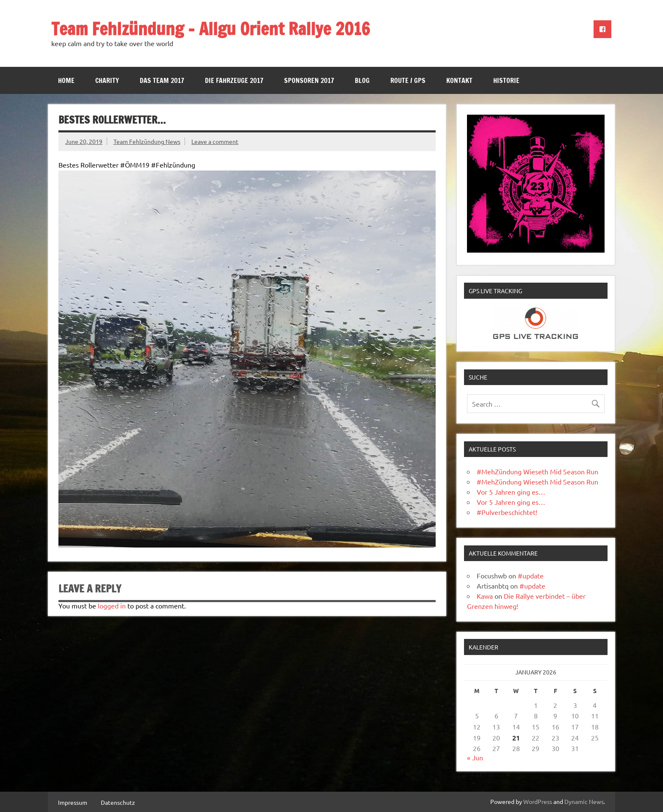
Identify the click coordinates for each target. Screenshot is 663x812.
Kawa (485, 596)
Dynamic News (584, 801)
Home (66, 80)
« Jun (475, 757)
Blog (362, 80)
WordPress (538, 801)
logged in (112, 606)
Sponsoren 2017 (309, 80)
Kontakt (459, 80)
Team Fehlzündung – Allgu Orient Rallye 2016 (211, 29)
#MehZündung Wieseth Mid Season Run (537, 471)
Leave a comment (215, 141)
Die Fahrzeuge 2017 (234, 80)
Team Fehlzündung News (147, 141)
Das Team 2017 (162, 80)
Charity (107, 80)
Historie (506, 80)
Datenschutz (118, 802)
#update (531, 575)
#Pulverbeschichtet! (507, 512)
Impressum (73, 802)
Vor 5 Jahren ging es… (511, 492)
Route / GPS (408, 80)
